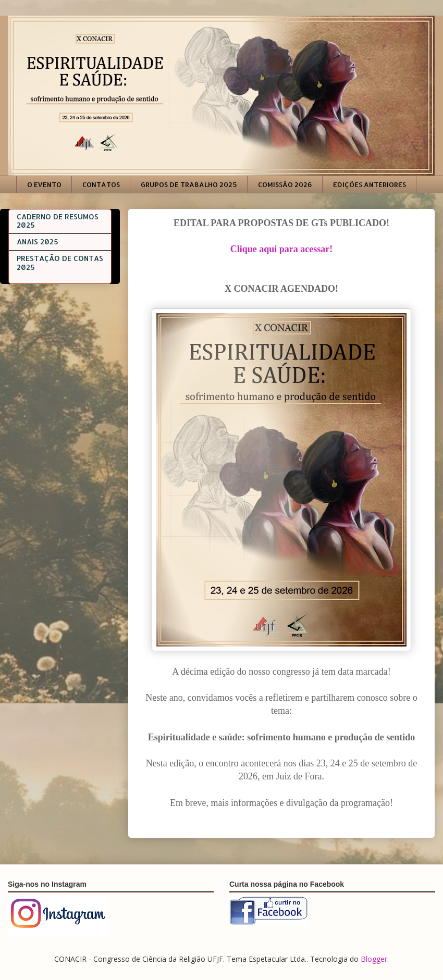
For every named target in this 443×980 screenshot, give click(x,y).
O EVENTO (44, 184)
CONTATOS (101, 184)
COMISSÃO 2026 (285, 184)
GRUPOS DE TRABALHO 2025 (189, 184)
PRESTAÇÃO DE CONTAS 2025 (60, 263)
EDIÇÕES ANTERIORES (370, 184)
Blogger (374, 959)
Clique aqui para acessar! (282, 249)
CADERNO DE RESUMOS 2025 (58, 221)
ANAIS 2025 (38, 241)
